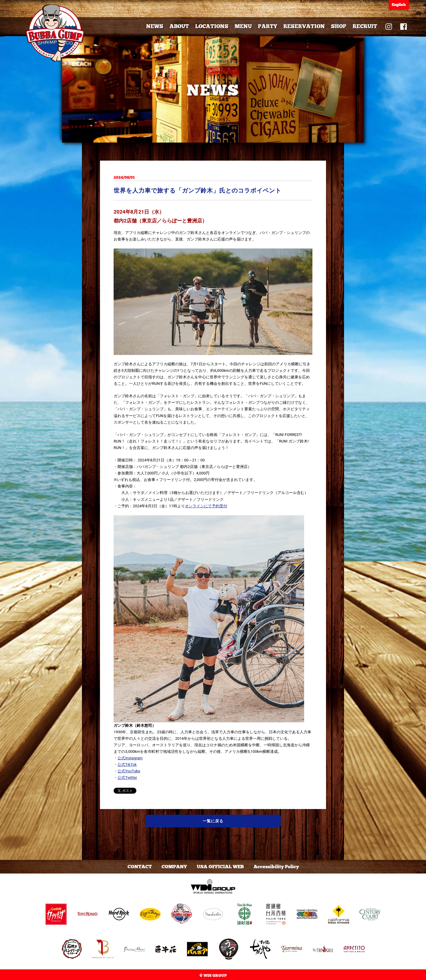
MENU (243, 26)
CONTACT (140, 867)
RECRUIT (365, 26)
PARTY (268, 26)
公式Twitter (127, 778)
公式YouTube (129, 771)
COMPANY (174, 867)
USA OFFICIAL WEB (220, 867)
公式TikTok (127, 765)
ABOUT (179, 26)
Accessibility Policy (276, 867)
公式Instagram (130, 758)
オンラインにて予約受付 (206, 506)
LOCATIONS (212, 26)
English (399, 5)
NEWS (155, 26)
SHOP (339, 26)
